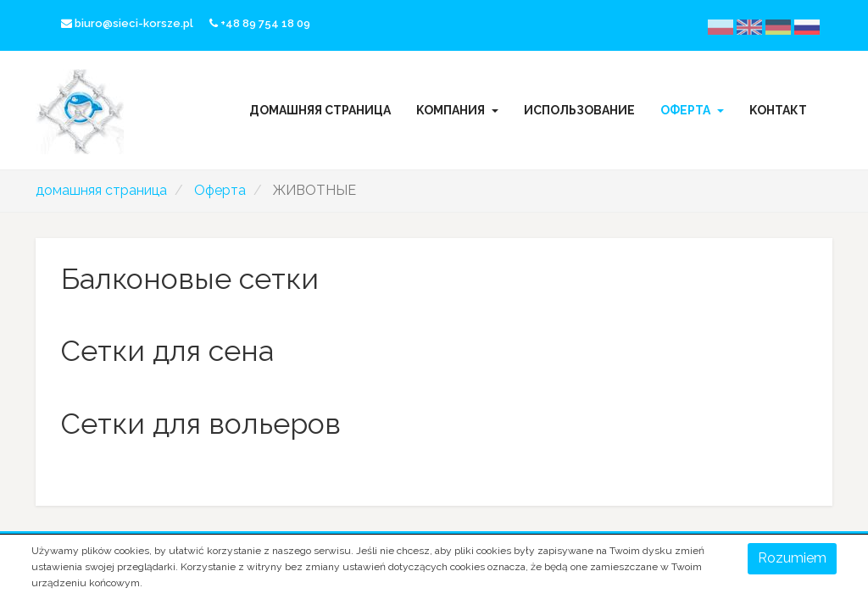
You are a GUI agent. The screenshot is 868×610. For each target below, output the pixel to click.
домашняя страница (320, 110)
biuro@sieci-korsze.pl (127, 23)
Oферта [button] (692, 110)
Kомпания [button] (457, 110)
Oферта (220, 190)
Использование (579, 110)
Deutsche (788, 27)
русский (817, 27)
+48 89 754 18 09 (260, 23)
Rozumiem (792, 558)
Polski (732, 27)
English (760, 27)
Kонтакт (778, 110)
